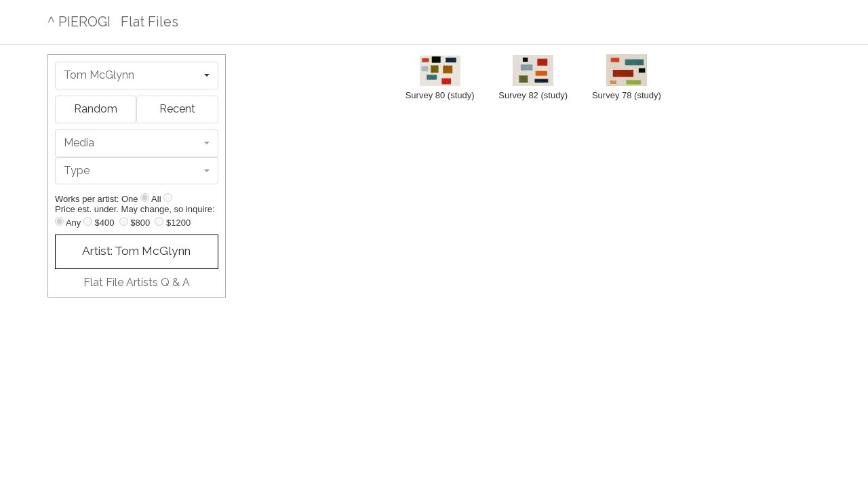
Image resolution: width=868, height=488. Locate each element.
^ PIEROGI (79, 22)
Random (96, 109)
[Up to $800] (124, 221)
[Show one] (145, 198)
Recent (177, 109)
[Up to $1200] (159, 221)
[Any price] (59, 221)
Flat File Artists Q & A (137, 282)
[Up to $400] (88, 221)
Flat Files (150, 22)
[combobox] (137, 76)
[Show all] (168, 198)
